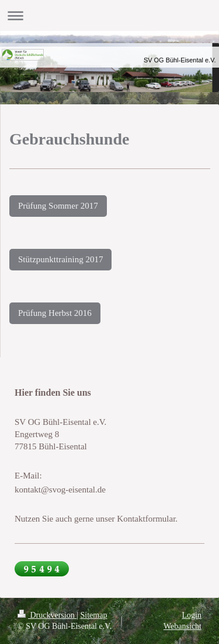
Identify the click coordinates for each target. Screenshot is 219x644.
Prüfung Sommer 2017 (58, 206)
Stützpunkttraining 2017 (60, 259)
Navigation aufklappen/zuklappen (109, 15)
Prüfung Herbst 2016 (55, 313)
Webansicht (182, 626)
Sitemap (94, 615)
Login (192, 615)
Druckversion (47, 615)
